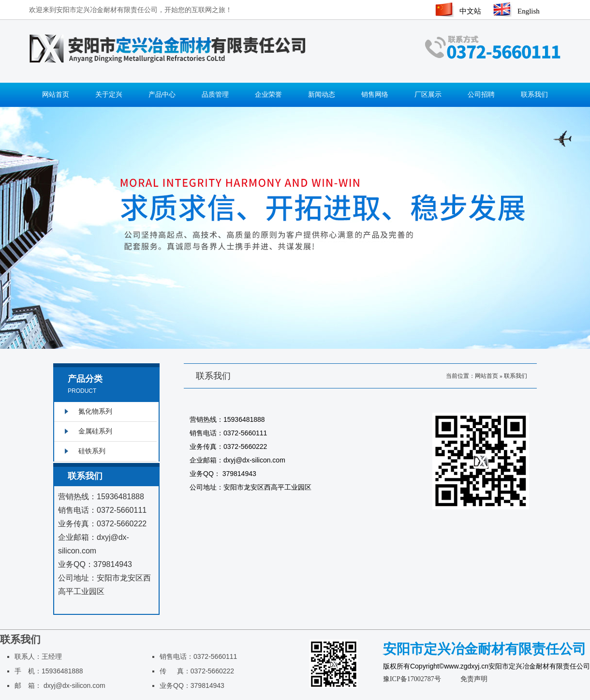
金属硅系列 (95, 431)
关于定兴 (109, 95)
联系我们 (534, 95)
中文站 (470, 11)
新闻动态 (322, 95)
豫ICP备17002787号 (412, 679)
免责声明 (474, 679)
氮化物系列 (95, 411)
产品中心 (162, 95)
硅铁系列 (92, 451)
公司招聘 (481, 95)
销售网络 (375, 95)
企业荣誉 (268, 95)
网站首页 (56, 95)
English (529, 11)
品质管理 (215, 95)
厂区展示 (428, 95)
